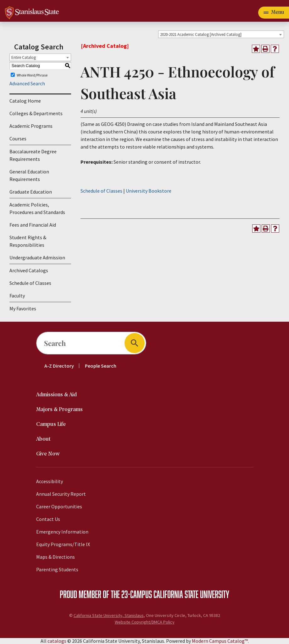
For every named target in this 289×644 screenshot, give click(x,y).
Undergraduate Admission (37, 257)
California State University (191, 594)
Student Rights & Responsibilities (28, 241)
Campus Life (51, 424)
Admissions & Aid (56, 395)
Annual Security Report (61, 494)
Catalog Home (25, 101)
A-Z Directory (59, 366)
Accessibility (50, 481)
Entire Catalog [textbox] (24, 57)
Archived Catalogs (29, 270)
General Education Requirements (29, 175)
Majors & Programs (59, 410)
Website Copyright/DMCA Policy (145, 622)
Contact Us (48, 519)
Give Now (48, 454)
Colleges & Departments (36, 113)
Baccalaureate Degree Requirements (33, 155)
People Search (101, 366)
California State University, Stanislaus (109, 615)
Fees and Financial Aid (33, 225)
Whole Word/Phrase (32, 75)
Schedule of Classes (30, 283)
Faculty (17, 296)
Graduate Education (31, 192)
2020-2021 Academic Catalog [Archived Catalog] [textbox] (201, 34)
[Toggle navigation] (274, 13)
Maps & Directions (56, 557)
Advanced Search (27, 83)
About (43, 439)
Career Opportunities (59, 506)
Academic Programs (31, 126)
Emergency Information (62, 532)
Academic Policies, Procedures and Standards (37, 208)
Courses (18, 138)
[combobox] (221, 34)
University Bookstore (149, 191)
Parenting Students (57, 569)
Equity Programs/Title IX (63, 544)
